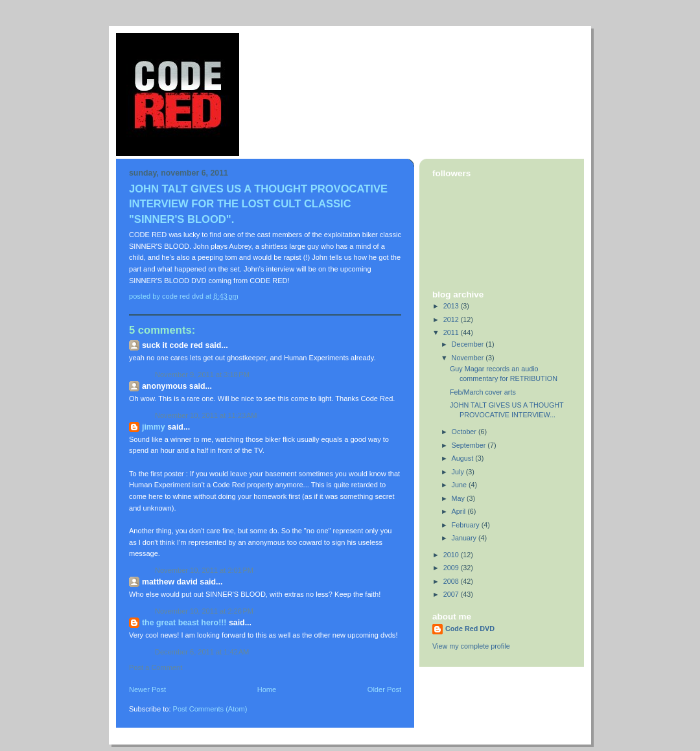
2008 (452, 581)
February (467, 525)
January (465, 538)
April (460, 511)
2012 (452, 319)
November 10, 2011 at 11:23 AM (206, 415)
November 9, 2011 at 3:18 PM (202, 375)
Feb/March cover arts (483, 392)
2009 (452, 568)
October (465, 432)
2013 (452, 306)
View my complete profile (471, 646)
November (469, 358)
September (470, 445)
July (459, 472)
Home (267, 689)
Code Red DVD (470, 629)
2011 (452, 332)
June (460, 485)
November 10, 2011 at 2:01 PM (204, 570)
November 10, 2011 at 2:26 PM (204, 611)
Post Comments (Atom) (210, 709)
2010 (452, 555)
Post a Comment (156, 667)
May (459, 498)
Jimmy (154, 427)
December (469, 344)
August (464, 458)
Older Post (384, 689)
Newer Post (147, 689)
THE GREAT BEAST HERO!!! (184, 623)
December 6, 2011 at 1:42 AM (202, 652)
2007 (452, 594)
